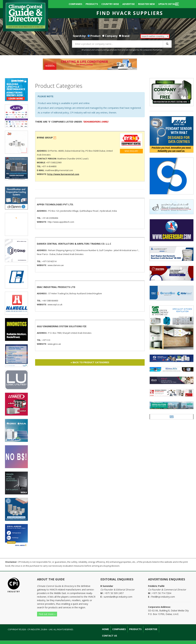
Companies (75, 4)
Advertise (129, 4)
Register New (147, 4)
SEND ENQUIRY (131, 151)
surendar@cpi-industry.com (118, 597)
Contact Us (110, 636)
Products (92, 4)
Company (111, 36)
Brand (126, 36)
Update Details (168, 4)
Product (95, 36)
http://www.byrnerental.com (63, 174)
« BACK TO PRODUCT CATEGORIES (90, 362)
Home (105, 629)
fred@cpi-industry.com (163, 597)
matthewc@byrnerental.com (59, 170)
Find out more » (47, 614)
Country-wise (110, 4)
